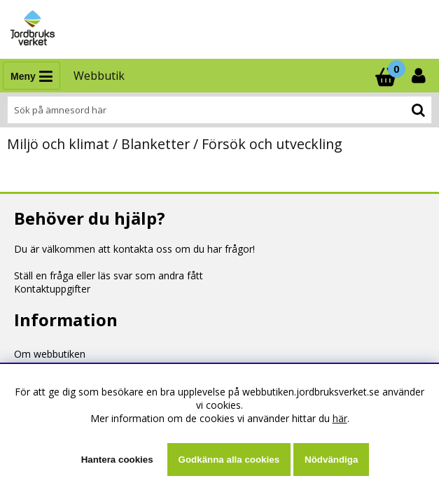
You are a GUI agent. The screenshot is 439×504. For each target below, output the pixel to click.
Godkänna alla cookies (229, 460)
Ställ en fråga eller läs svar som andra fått (109, 275)
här (340, 418)
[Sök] (219, 110)
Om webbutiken (50, 354)
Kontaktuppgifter (52, 289)
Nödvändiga (331, 460)
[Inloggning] (420, 76)
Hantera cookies (117, 460)
